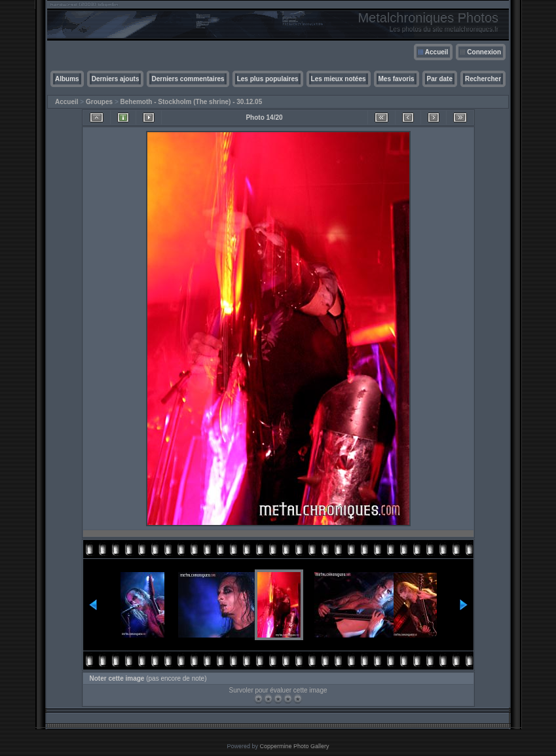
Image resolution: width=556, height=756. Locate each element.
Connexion (484, 52)
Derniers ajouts (116, 79)
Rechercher (483, 79)
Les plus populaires (268, 79)
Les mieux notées (339, 79)
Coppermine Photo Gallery (294, 746)
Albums (67, 79)
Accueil (437, 52)
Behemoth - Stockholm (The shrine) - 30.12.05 (192, 102)
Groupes (99, 102)
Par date (440, 79)
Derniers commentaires (188, 79)
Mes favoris (397, 79)
